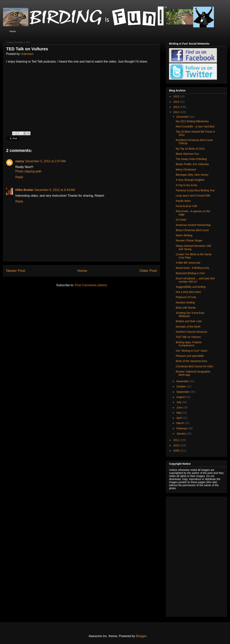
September (183, 392)
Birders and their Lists (189, 321)
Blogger (141, 636)
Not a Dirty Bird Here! (189, 292)
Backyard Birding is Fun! (190, 273)
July (179, 402)
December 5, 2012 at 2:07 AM (45, 161)
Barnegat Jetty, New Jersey (192, 175)
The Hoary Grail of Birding (191, 159)
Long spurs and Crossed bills (193, 196)
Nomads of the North (188, 327)
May (179, 413)
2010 (177, 445)
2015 (177, 96)
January (182, 434)
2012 (177, 112)
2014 (177, 102)
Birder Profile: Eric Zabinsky (192, 164)
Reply (19, 177)
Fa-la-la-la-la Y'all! (186, 206)
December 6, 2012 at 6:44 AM (55, 190)
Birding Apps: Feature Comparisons (189, 344)
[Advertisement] (189, 556)
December (183, 117)
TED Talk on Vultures (188, 337)
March (180, 423)
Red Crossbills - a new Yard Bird (195, 126)
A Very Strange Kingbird (190, 180)
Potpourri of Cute (186, 297)
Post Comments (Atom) (91, 285)
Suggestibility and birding (191, 287)
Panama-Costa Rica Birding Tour (195, 190)
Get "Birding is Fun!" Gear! (192, 351)
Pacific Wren (183, 201)
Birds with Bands (186, 308)
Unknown (27, 54)
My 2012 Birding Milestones (192, 121)
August (181, 397)
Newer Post (16, 271)
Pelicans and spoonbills (190, 356)
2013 (177, 107)
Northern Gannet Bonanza (191, 332)
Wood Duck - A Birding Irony (193, 268)
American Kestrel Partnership (193, 225)
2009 (177, 451)
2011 (177, 440)
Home (13, 31)
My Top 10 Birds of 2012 (190, 149)
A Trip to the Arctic (187, 185)
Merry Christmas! (186, 170)
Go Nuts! (181, 220)
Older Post (148, 271)
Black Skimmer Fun (187, 154)
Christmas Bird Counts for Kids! (194, 366)
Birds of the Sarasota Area (191, 361)
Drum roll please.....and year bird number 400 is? (195, 280)
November (183, 381)
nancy (20, 161)
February (182, 428)
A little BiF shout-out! (188, 263)
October (182, 386)
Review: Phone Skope (189, 240)
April (179, 418)
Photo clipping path (28, 171)
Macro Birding (184, 235)
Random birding (185, 302)
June (180, 408)
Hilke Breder (24, 190)
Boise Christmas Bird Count (192, 230)
